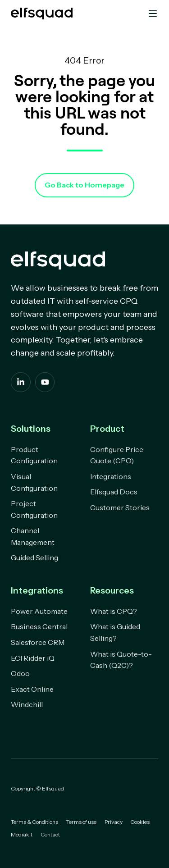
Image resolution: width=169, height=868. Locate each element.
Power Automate (39, 611)
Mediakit (22, 834)
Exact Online (32, 689)
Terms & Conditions (34, 822)
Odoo (20, 673)
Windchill (27, 704)
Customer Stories (120, 507)
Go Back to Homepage (84, 185)
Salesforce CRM (38, 642)
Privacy (114, 822)
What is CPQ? (114, 611)
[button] (153, 14)
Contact (50, 834)
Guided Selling (34, 557)
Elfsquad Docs (114, 492)
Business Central (39, 626)
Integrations (111, 476)
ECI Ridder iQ (33, 658)
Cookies (140, 822)
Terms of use (81, 822)
